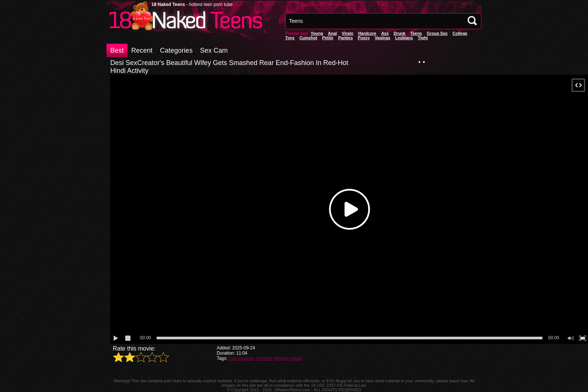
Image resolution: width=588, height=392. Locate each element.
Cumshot (308, 38)
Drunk (400, 33)
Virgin (347, 33)
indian (296, 358)
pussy (364, 38)
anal (332, 33)
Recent (142, 50)
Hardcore (367, 33)
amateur (247, 358)
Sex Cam (214, 50)
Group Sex (437, 33)
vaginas (382, 38)
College (460, 33)
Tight (423, 38)
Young (317, 33)
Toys (290, 38)
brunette (264, 358)
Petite (328, 38)
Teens (416, 33)
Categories (176, 50)
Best (117, 50)
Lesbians (404, 38)
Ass (385, 33)
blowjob (282, 358)
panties (346, 38)
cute (233, 358)
